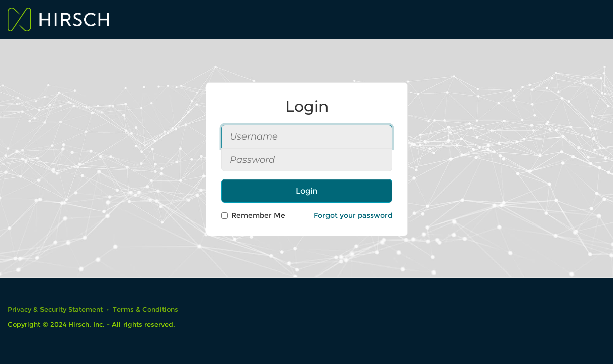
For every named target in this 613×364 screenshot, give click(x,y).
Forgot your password (353, 215)
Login (306, 191)
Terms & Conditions (146, 310)
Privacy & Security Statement (55, 310)
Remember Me (253, 215)
